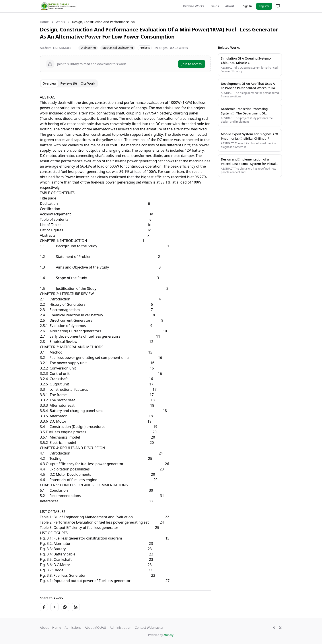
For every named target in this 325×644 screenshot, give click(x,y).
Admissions (73, 628)
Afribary (168, 635)
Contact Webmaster (149, 628)
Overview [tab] (50, 83)
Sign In (247, 6)
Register (264, 6)
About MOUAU (95, 628)
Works (60, 22)
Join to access (192, 64)
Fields (215, 6)
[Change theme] (278, 6)
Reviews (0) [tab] (69, 83)
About (230, 6)
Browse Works (194, 6)
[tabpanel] (125, 336)
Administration (120, 628)
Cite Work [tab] (88, 83)
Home (44, 22)
